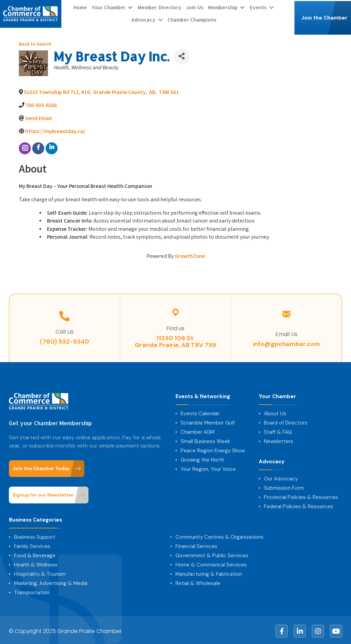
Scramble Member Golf (208, 421)
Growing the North (202, 458)
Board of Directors (286, 421)
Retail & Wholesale (198, 581)
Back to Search (35, 42)
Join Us (195, 6)
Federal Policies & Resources (299, 504)
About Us (275, 412)
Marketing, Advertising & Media (51, 581)
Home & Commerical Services (211, 563)
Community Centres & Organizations (220, 535)
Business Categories (35, 518)
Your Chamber (108, 6)
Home (80, 6)
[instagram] (25, 146)
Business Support (35, 535)
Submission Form (284, 486)
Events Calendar (200, 412)
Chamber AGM (198, 430)
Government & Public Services (212, 553)
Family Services (32, 544)
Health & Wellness (36, 563)
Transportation (32, 591)
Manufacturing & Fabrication (209, 572)
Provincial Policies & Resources (301, 495)
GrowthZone (190, 254)
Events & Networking (203, 395)
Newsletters (279, 439)
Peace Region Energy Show (213, 449)
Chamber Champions (192, 19)
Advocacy (143, 19)
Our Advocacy (281, 477)
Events (258, 6)
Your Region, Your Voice (208, 467)
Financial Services (196, 544)
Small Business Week (205, 439)
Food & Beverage (35, 553)
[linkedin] (52, 146)
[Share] (182, 54)
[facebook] (38, 146)
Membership (223, 6)
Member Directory (160, 6)
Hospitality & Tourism (40, 572)
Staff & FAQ (278, 430)
